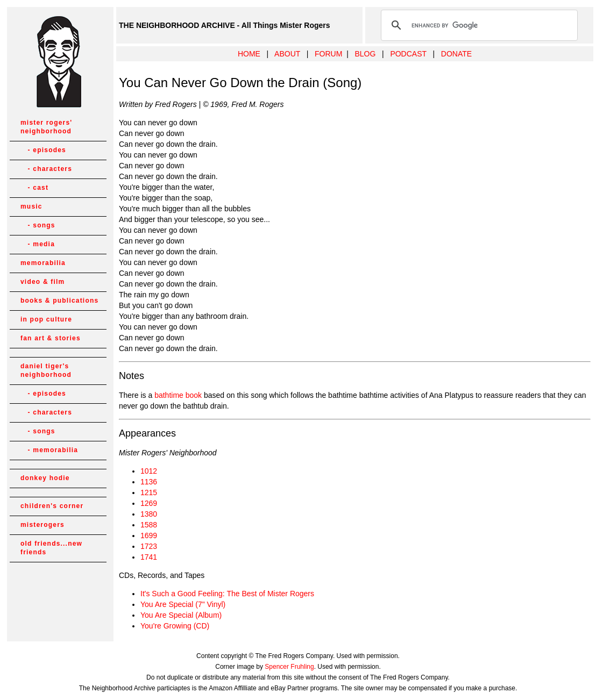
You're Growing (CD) (175, 626)
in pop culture (46, 319)
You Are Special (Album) (181, 615)
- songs (38, 225)
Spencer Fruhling (289, 667)
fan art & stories (51, 338)
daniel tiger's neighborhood (46, 370)
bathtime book (178, 395)
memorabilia (43, 263)
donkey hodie (45, 478)
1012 (149, 471)
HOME (249, 54)
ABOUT (287, 54)
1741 (149, 557)
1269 (149, 503)
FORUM (328, 54)
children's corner (52, 506)
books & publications (59, 301)
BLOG (365, 54)
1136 (149, 482)
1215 (149, 492)
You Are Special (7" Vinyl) (183, 604)
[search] (478, 25)
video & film (42, 282)
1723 (149, 546)
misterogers (42, 525)
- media (38, 244)
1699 (149, 535)
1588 (149, 525)
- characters (46, 169)
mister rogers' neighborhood (46, 127)
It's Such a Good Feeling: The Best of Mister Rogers (227, 594)
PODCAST (408, 54)
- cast (34, 188)
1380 (149, 514)
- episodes (43, 150)
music (31, 206)
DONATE (456, 54)
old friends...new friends (51, 548)
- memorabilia (49, 450)
